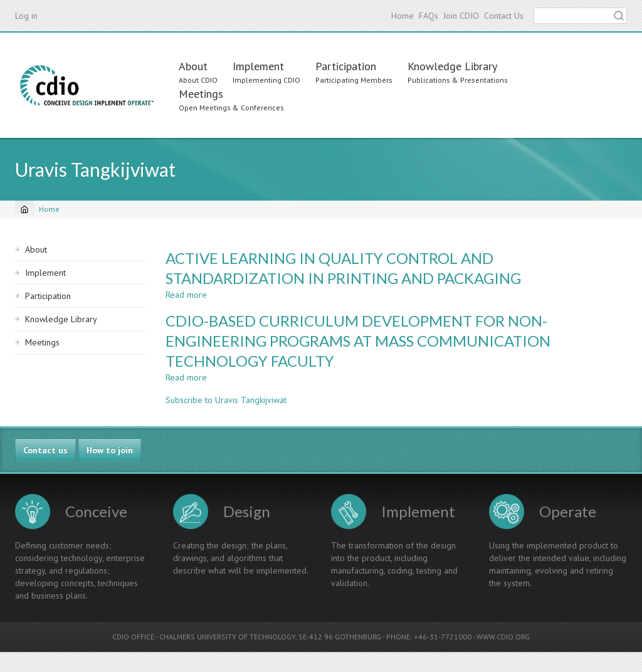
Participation (346, 66)
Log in (26, 16)
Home (403, 16)
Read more (186, 295)
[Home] (24, 209)
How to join (110, 450)
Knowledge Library (452, 66)
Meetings (201, 94)
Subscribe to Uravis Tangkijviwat (226, 400)
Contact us (45, 450)
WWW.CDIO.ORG (503, 637)
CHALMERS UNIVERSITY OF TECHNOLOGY (227, 637)
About (193, 66)
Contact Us (504, 16)
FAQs (429, 16)
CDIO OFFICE (133, 637)
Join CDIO (461, 16)
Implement (258, 66)
